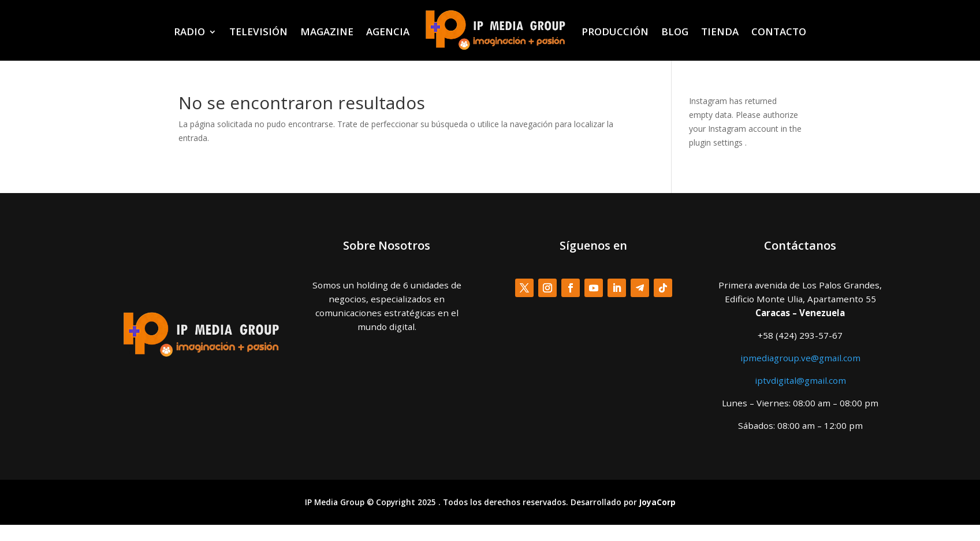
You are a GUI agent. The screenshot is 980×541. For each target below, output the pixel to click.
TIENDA (720, 32)
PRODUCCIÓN (615, 32)
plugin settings (717, 142)
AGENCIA (388, 32)
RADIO (189, 32)
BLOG (675, 32)
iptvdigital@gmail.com (800, 380)
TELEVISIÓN (258, 32)
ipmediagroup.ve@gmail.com (800, 358)
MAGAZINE (327, 32)
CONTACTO (779, 32)
